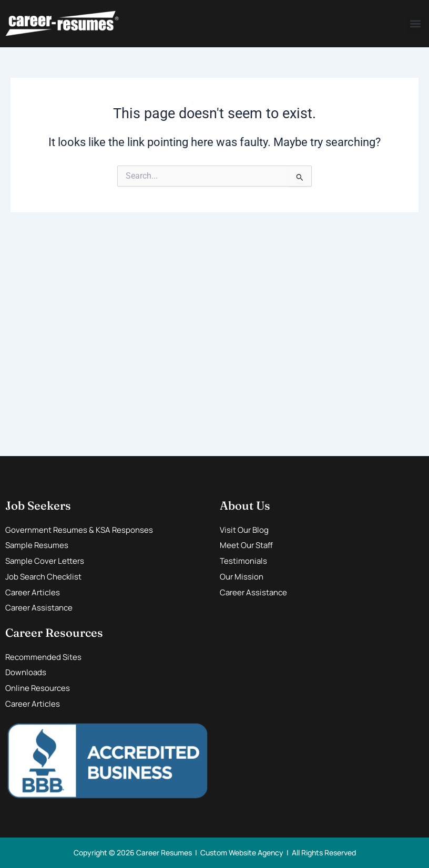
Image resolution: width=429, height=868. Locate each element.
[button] (415, 24)
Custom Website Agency (242, 853)
